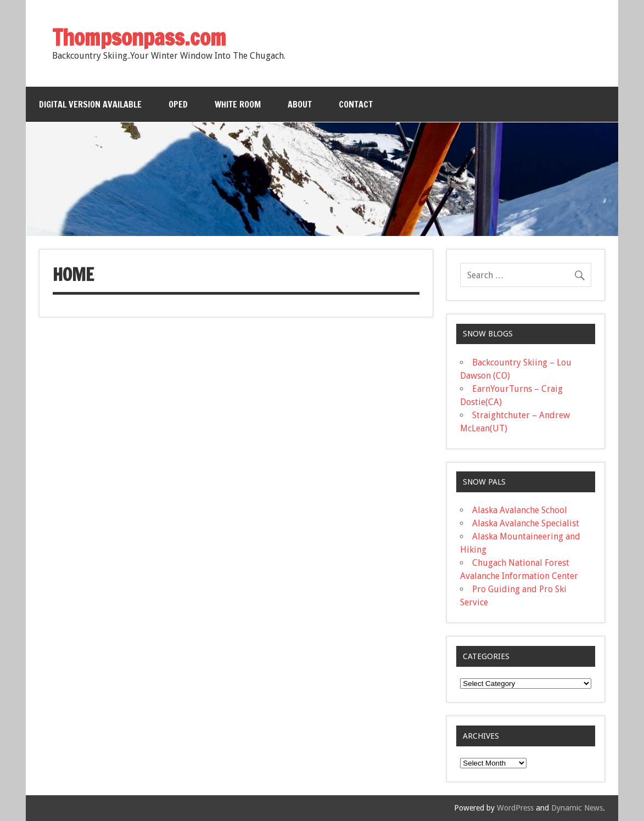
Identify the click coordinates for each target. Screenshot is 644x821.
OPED (178, 104)
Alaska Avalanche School (520, 510)
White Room (238, 104)
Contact (356, 104)
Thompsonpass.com (139, 37)
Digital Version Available (90, 104)
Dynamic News (577, 808)
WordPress (515, 808)
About (300, 104)
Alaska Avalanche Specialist (526, 523)
